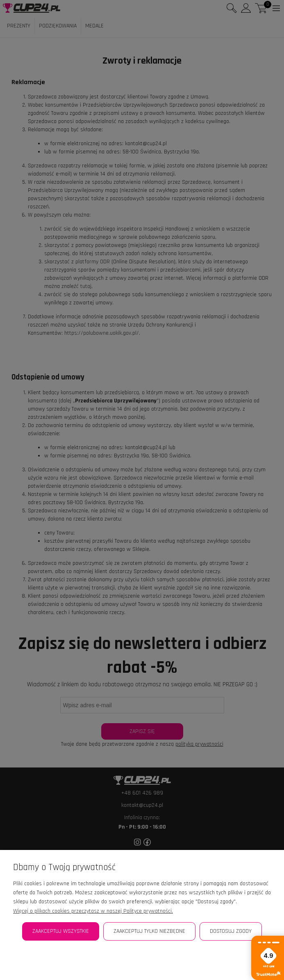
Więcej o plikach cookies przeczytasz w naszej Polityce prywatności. (93, 911)
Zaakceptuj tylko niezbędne (149, 931)
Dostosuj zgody (231, 931)
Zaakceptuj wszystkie (61, 931)
